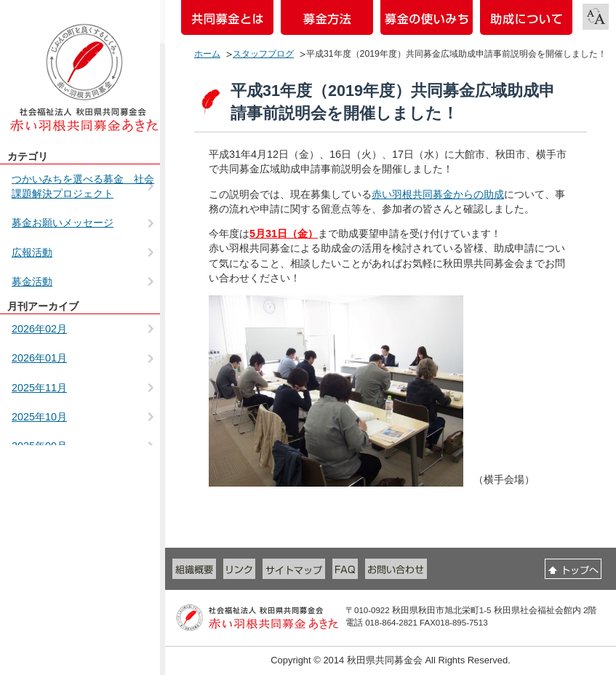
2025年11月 (39, 388)
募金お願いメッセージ (63, 223)
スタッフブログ (263, 54)
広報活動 (32, 252)
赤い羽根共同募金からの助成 (438, 194)
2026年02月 (39, 329)
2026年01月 (39, 358)
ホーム (207, 54)
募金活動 (32, 281)
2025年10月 (39, 417)
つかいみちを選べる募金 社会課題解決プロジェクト (83, 186)
